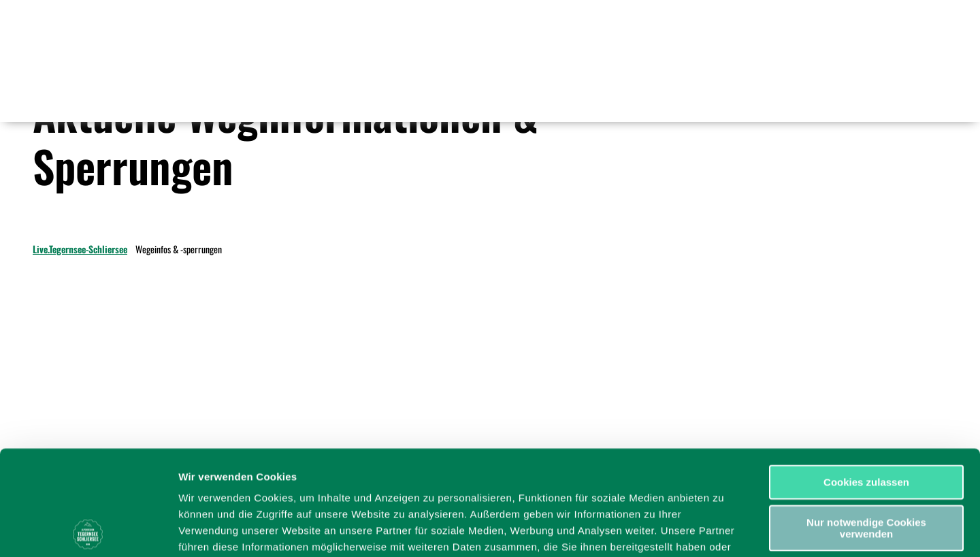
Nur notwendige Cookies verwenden (866, 424)
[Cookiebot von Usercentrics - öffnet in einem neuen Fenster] (88, 530)
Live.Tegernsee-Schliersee (80, 249)
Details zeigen (724, 530)
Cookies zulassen (866, 378)
